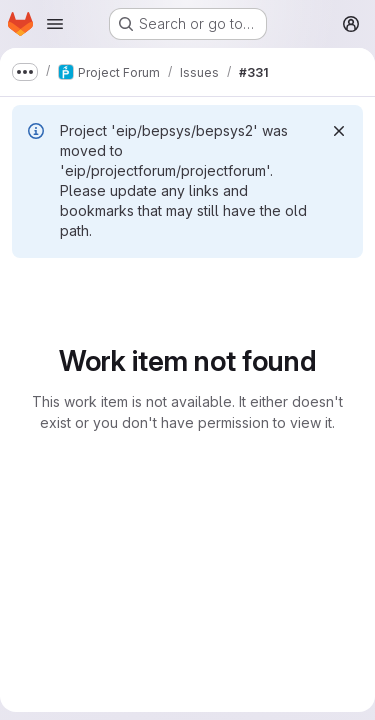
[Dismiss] (339, 131)
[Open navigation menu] (55, 24)
